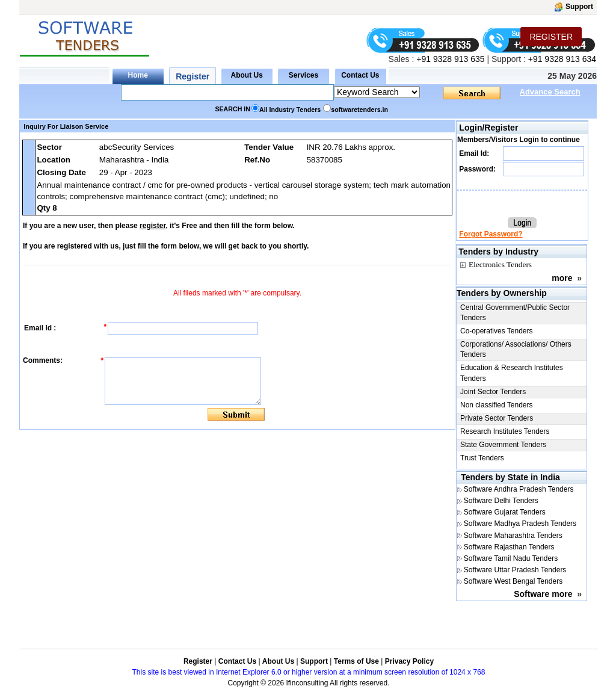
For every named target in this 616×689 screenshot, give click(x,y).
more (562, 278)
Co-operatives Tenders (497, 331)
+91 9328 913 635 (449, 59)
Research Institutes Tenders (505, 431)
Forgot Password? (491, 234)
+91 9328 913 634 (562, 59)
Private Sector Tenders (497, 418)
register (152, 226)
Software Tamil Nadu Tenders (511, 558)
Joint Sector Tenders (493, 392)
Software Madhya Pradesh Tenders (520, 524)
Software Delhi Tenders (501, 501)
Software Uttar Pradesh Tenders (515, 570)
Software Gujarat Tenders (505, 512)
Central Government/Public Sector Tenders (515, 313)
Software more (543, 594)
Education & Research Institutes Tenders (512, 373)
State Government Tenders (503, 445)
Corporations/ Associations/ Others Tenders (516, 349)
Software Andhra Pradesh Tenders (519, 489)
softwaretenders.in (359, 110)
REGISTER (551, 37)
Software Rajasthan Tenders (509, 547)
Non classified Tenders (497, 405)
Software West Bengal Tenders (513, 581)
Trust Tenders (482, 458)
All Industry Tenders (290, 110)
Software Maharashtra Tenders (513, 536)
